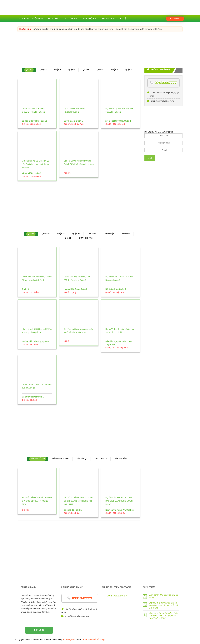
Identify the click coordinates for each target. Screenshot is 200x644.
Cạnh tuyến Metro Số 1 (33, 397)
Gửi (150, 158)
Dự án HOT (52, 19)
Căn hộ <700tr (72, 19)
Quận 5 (86, 70)
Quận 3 (57, 70)
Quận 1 (29, 70)
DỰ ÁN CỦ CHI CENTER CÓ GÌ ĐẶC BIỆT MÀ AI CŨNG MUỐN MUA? (119, 501)
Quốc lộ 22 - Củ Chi (73, 510)
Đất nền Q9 (82, 459)
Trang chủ (23, 19)
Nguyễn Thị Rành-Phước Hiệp (120, 510)
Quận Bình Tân (86, 238)
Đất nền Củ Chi (38, 459)
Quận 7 (115, 70)
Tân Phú (126, 234)
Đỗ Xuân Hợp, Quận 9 (116, 289)
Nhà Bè (68, 238)
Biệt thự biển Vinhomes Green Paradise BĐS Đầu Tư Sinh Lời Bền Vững (163, 605)
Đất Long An (101, 459)
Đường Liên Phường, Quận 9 (36, 341)
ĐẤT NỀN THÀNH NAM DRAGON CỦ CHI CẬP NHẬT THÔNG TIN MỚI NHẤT (78, 501)
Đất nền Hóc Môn (61, 459)
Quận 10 (46, 234)
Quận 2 (43, 70)
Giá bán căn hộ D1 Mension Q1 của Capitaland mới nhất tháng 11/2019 (36, 164)
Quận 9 (31, 234)
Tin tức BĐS (108, 19)
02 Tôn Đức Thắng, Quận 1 (35, 121)
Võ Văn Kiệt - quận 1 (32, 173)
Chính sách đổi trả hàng (93, 640)
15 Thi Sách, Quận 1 (73, 121)
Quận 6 (100, 70)
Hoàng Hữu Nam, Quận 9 (75, 289)
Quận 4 (72, 70)
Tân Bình (92, 234)
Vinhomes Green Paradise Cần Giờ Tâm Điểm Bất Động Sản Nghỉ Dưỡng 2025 (163, 616)
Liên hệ (122, 19)
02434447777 (175, 19)
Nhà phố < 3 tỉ (91, 19)
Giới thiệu (38, 19)
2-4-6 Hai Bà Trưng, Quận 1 (118, 121)
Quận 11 (61, 234)
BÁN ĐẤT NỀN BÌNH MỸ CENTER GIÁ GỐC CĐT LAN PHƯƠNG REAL (37, 501)
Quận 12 (76, 234)
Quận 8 (129, 70)
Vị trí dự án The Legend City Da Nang (164, 596)
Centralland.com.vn (117, 596)
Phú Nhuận (109, 234)
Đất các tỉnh (121, 459)
